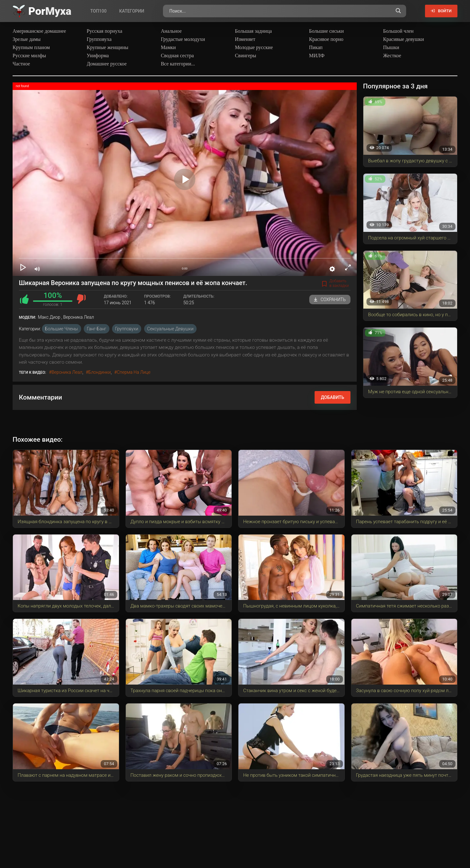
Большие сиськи (326, 31)
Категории (132, 11)
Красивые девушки (404, 39)
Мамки (168, 47)
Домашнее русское (107, 64)
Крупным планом (31, 47)
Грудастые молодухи (183, 39)
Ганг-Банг (97, 329)
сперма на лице (134, 372)
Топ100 (98, 11)
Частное (21, 64)
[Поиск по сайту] (396, 11)
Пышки (391, 47)
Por (50, 11)
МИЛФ (317, 56)
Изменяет (245, 39)
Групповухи (127, 329)
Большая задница (253, 31)
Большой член (398, 31)
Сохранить (330, 300)
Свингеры (246, 56)
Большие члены (61, 329)
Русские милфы (29, 56)
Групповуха (99, 39)
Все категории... (178, 64)
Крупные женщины (108, 47)
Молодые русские (254, 47)
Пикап (316, 47)
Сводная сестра (177, 56)
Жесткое (392, 56)
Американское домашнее (39, 31)
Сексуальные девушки (170, 329)
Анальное (171, 31)
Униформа (98, 56)
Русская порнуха (105, 31)
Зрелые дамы (27, 39)
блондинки (100, 372)
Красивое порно (326, 39)
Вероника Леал (67, 372)
